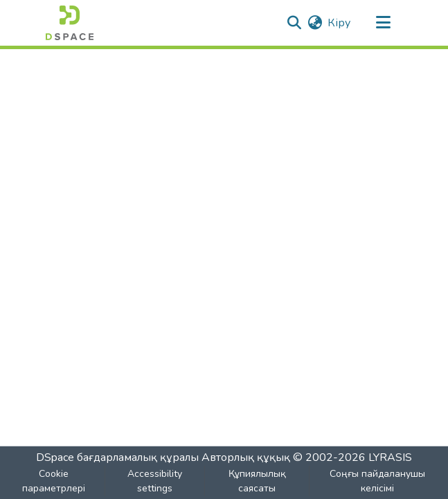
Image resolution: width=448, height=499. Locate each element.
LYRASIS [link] (390, 457)
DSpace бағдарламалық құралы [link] (117, 457)
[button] (70, 23)
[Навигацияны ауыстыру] (384, 23)
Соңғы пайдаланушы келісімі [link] (377, 481)
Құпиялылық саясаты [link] (257, 481)
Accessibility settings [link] (155, 481)
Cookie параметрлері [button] (54, 481)
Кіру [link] (339, 23)
